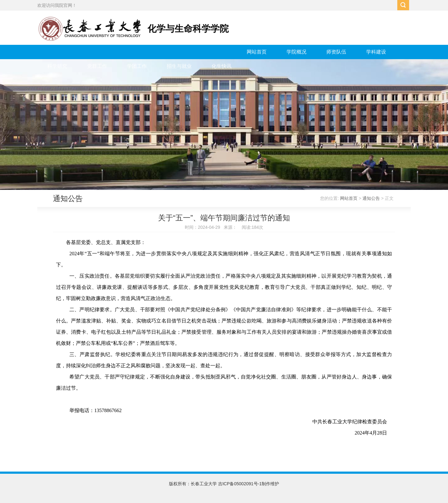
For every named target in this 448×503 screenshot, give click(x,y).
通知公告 (371, 198)
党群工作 (97, 66)
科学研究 (57, 66)
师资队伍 (336, 52)
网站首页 (257, 52)
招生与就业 (179, 66)
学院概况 (296, 52)
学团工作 (137, 66)
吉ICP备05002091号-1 (240, 484)
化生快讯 (222, 66)
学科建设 (376, 52)
